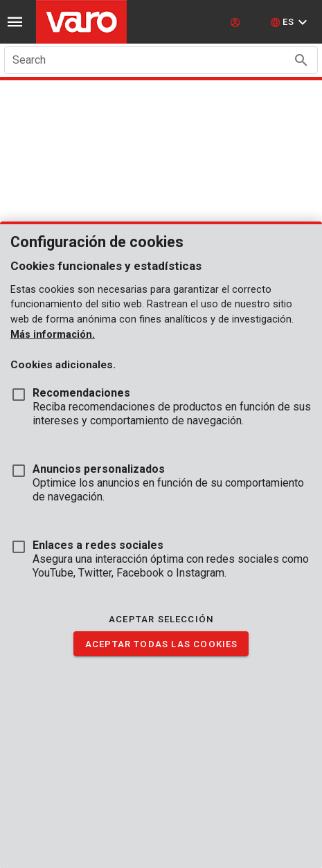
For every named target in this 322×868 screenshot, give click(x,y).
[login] (237, 22)
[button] (290, 22)
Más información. (53, 335)
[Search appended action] (301, 60)
